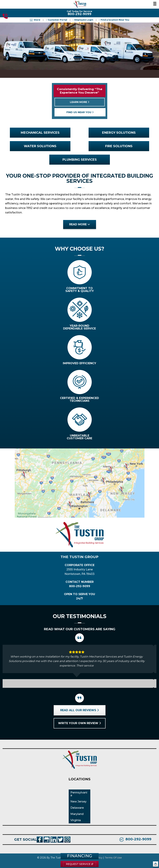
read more (80, 224)
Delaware (77, 808)
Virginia (76, 820)
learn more (80, 102)
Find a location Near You (115, 20)
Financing (79, 856)
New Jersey (78, 802)
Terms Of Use (113, 858)
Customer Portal (57, 20)
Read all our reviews (79, 710)
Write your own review (79, 723)
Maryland (77, 814)
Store (35, 20)
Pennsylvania (79, 794)
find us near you (80, 112)
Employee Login (84, 20)
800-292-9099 (5, 16)
